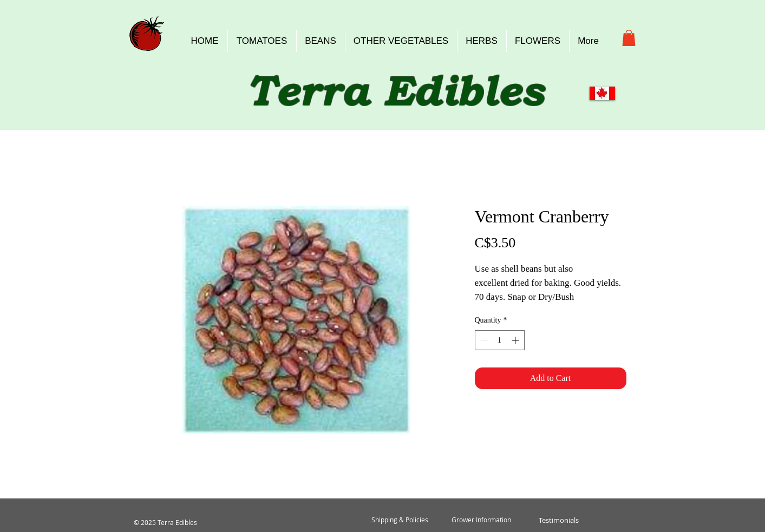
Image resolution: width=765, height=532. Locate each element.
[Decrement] (483, 340)
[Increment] (516, 340)
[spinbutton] (500, 340)
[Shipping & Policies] (400, 520)
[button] (629, 38)
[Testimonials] (559, 520)
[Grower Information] (481, 520)
